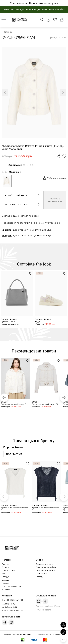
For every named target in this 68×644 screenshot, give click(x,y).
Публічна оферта (43, 610)
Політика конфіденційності (48, 606)
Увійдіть (7, 230)
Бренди (5, 567)
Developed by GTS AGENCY (51, 634)
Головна (8, 32)
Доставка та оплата (44, 564)
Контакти (6, 589)
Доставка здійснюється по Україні (21, 216)
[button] (5, 93)
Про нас (5, 564)
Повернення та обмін (46, 567)
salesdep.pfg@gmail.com (13, 610)
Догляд (39, 577)
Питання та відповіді (45, 570)
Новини (5, 583)
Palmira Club (41, 574)
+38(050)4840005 (13, 600)
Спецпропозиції (9, 570)
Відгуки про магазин (11, 586)
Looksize (5, 580)
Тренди (5, 577)
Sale (4, 574)
